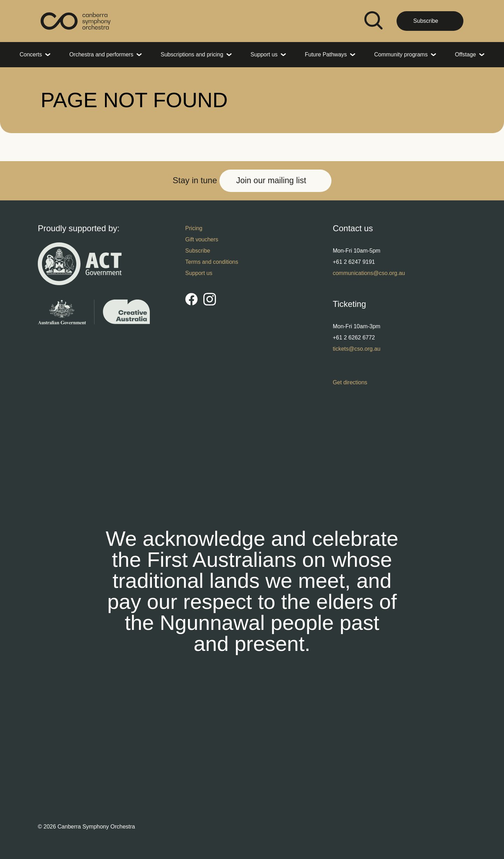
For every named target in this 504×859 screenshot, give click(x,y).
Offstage (465, 54)
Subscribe (426, 21)
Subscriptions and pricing (192, 54)
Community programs (401, 54)
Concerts (31, 54)
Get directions (350, 382)
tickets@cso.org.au (357, 349)
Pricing (194, 228)
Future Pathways (326, 54)
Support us (264, 54)
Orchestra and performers (101, 54)
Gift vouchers (202, 239)
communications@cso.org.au (369, 273)
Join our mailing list (271, 181)
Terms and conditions (212, 262)
